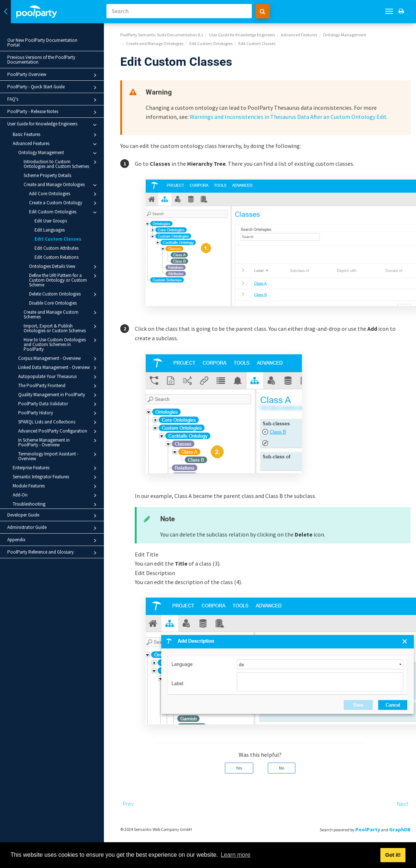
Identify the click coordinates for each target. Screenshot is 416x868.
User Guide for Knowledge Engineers (53, 125)
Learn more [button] (235, 855)
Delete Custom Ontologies (64, 294)
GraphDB (400, 829)
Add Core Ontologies (64, 194)
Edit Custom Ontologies (64, 212)
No (282, 768)
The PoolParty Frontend (58, 386)
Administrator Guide (53, 528)
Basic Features (56, 135)
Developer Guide (53, 516)
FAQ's (53, 100)
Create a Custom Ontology (64, 203)
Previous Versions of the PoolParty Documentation (41, 60)
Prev (128, 804)
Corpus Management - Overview (58, 359)
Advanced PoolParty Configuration (58, 431)
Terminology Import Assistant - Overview (58, 456)
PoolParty (368, 829)
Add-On (56, 495)
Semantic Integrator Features (56, 477)
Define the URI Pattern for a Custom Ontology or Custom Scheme (64, 280)
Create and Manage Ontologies (61, 185)
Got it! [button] (393, 855)
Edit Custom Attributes (56, 248)
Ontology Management (58, 153)
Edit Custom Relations (56, 257)
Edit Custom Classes (58, 239)
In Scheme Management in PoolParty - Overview (58, 442)
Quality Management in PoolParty (58, 395)
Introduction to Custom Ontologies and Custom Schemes (61, 164)
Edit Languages (50, 230)
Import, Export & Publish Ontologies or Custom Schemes (61, 328)
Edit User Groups (51, 221)
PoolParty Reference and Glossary (53, 553)
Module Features (56, 486)
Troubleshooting (56, 505)
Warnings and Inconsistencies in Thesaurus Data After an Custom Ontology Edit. (289, 117)
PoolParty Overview (53, 75)
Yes (239, 768)
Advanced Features (56, 144)
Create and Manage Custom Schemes (61, 314)
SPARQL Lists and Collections (58, 422)
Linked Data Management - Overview (58, 368)
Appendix (53, 541)
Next (403, 804)
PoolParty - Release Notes (53, 112)
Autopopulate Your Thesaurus (58, 377)
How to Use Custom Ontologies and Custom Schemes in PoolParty (61, 344)
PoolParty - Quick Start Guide (53, 88)
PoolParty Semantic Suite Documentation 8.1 (162, 35)
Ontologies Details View (64, 267)
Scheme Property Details (47, 175)
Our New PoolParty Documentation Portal (42, 43)
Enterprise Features (56, 468)
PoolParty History (58, 413)
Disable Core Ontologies (53, 303)
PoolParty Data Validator (58, 404)
